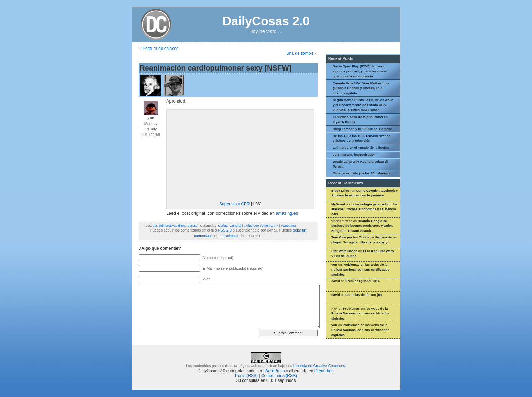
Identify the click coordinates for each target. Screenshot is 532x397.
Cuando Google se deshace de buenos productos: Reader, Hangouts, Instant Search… (362, 226)
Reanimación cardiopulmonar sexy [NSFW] (215, 68)
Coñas (223, 226)
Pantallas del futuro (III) (364, 295)
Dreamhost (325, 371)
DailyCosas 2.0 (266, 21)
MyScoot (338, 204)
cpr (155, 226)
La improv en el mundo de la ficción (361, 147)
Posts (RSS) (246, 376)
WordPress (274, 371)
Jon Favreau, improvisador (354, 155)
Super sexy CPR (235, 204)
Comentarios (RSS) (279, 376)
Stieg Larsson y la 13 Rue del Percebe (362, 129)
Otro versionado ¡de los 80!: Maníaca (362, 173)
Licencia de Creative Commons (319, 366)
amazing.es (287, 213)
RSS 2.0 (225, 230)
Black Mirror (341, 190)
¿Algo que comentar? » (261, 226)
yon (334, 264)
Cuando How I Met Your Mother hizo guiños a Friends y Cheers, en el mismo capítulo (361, 88)
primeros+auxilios (172, 226)
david (336, 281)
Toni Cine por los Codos (350, 237)
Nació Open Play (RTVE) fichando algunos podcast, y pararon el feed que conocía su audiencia (360, 71)
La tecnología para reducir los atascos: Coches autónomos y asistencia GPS (364, 209)
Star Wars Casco (344, 251)
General (235, 226)
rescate (192, 226)
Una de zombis (300, 53)
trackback (231, 236)
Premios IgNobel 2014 (363, 281)
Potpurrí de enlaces (160, 49)
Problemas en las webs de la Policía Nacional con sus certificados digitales (360, 269)
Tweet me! (288, 226)
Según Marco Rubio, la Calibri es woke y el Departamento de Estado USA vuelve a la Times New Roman (363, 105)
